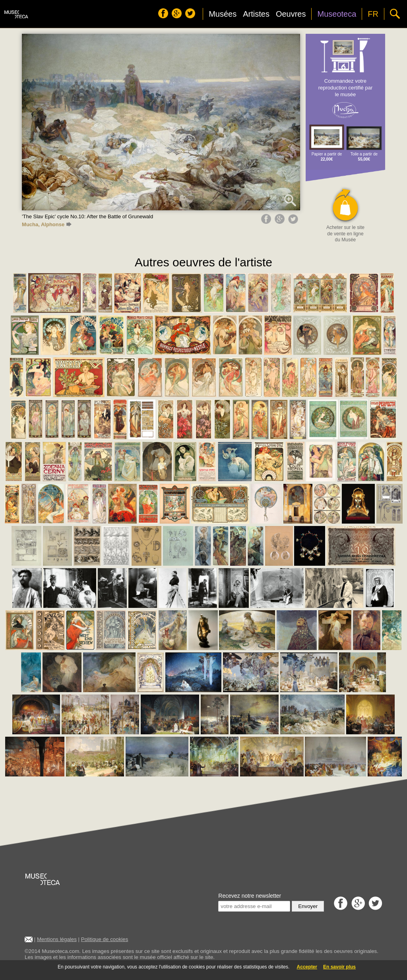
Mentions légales (57, 939)
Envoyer (308, 906)
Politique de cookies (105, 939)
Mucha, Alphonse (47, 224)
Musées (223, 14)
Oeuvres (291, 14)
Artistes (256, 14)
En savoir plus (339, 967)
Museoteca (337, 14)
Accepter (307, 967)
